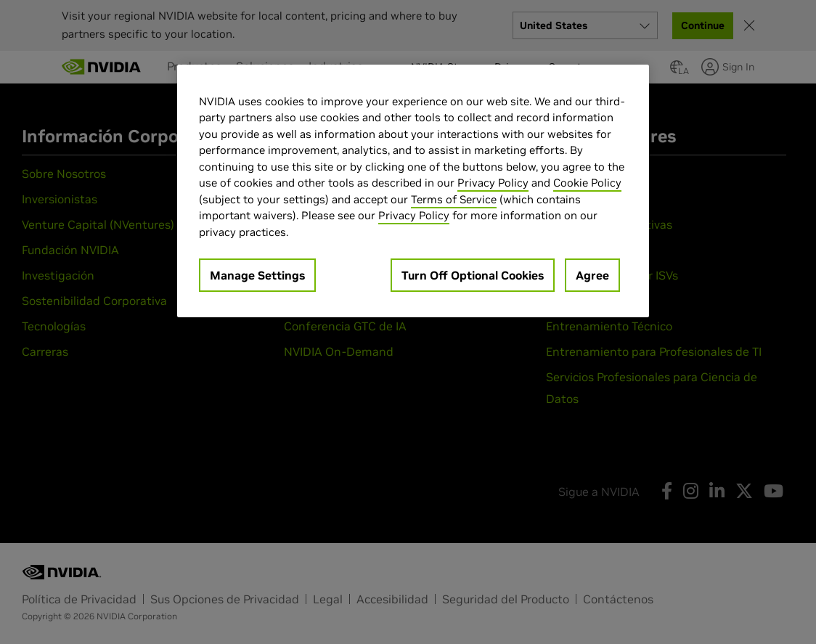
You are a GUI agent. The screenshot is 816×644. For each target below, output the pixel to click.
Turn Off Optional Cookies (473, 275)
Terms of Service (454, 199)
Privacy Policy (493, 183)
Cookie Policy (587, 183)
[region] (413, 191)
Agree (592, 275)
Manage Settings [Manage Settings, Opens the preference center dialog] (257, 275)
